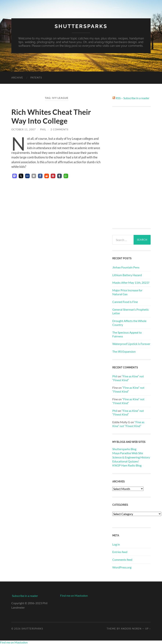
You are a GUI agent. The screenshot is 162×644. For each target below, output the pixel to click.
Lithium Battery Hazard (127, 275)
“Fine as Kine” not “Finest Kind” (128, 378)
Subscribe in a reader (25, 596)
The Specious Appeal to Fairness (127, 334)
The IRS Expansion (124, 351)
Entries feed (120, 552)
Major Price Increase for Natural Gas (127, 292)
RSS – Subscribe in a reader (133, 98)
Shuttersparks (81, 26)
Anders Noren (131, 629)
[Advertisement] (131, 168)
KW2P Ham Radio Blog (127, 465)
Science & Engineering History (131, 457)
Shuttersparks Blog (124, 449)
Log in (116, 544)
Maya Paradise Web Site (128, 453)
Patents (36, 78)
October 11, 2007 (24, 129)
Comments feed (122, 560)
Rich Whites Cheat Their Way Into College (51, 116)
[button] (15, 176)
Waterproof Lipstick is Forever (131, 344)
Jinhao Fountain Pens (126, 267)
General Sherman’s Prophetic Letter (131, 311)
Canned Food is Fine (125, 302)
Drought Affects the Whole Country (129, 323)
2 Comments (59, 129)
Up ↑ (148, 629)
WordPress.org (122, 567)
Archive (17, 78)
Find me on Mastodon (74, 595)
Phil (43, 129)
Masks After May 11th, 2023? (131, 282)
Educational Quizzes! (126, 461)
